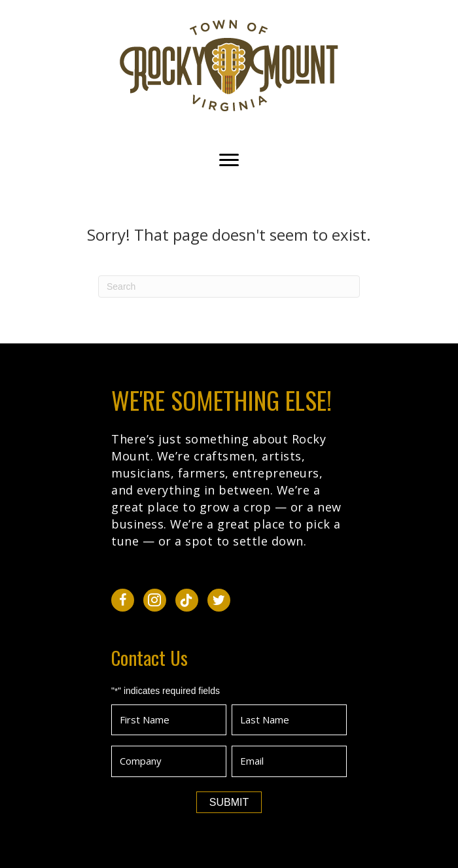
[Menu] (229, 160)
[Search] (229, 286)
